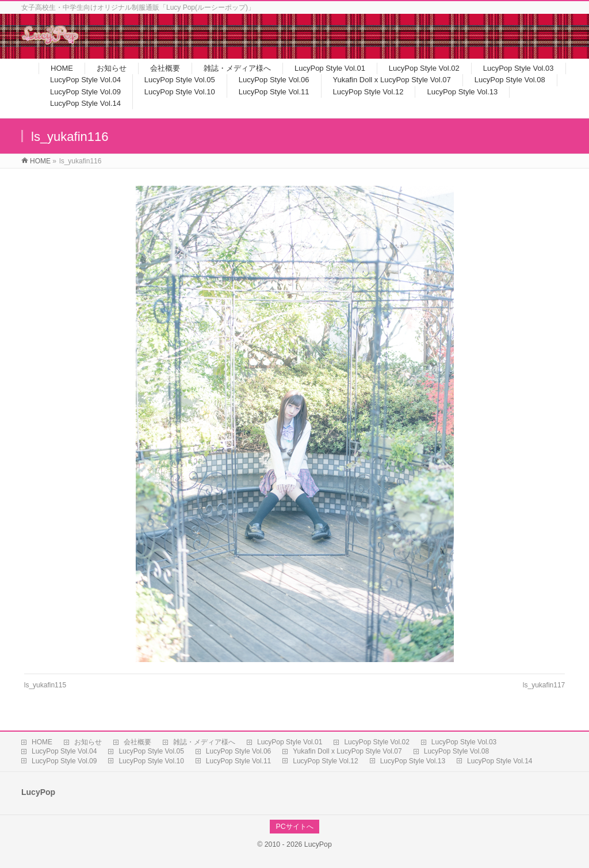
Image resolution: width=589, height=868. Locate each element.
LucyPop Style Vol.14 (500, 761)
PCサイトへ (294, 827)
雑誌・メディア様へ (204, 742)
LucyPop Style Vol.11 (238, 761)
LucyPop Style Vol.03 (464, 742)
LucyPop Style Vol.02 (376, 742)
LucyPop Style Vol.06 (238, 751)
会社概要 (137, 742)
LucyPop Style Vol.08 (456, 751)
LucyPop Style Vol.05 (151, 751)
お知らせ (88, 742)
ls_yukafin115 (45, 685)
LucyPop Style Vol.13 (413, 761)
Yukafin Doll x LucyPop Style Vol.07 (347, 751)
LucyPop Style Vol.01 (290, 742)
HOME (42, 742)
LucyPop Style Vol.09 (64, 761)
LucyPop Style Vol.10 (151, 761)
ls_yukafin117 (544, 685)
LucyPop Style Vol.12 (325, 761)
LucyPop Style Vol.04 (64, 751)
